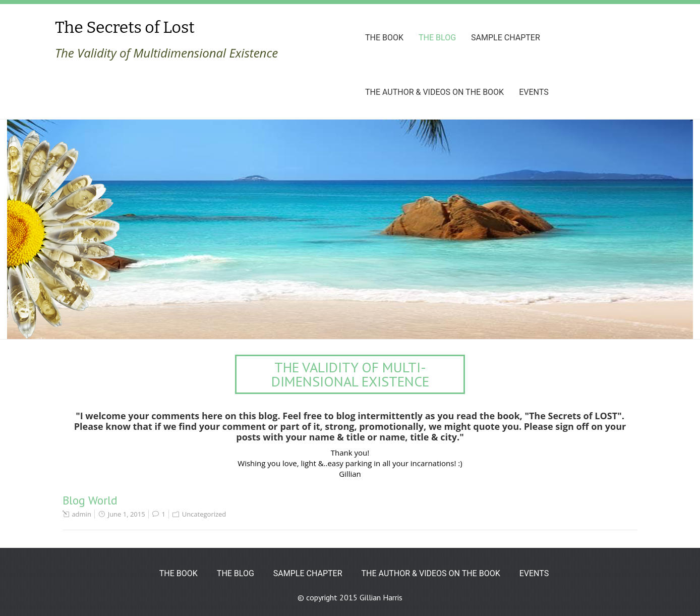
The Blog (437, 38)
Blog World (90, 500)
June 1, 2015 (127, 514)
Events (534, 92)
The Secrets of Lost (125, 27)
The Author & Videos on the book (434, 92)
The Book (384, 38)
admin (81, 514)
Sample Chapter (506, 38)
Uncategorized (204, 514)
